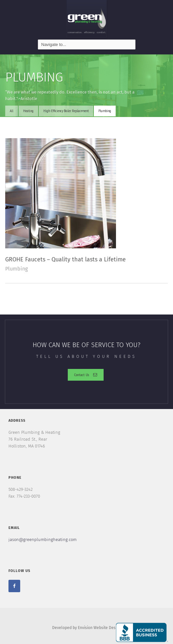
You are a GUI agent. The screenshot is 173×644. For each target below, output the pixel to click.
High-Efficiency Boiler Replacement (66, 111)
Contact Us (86, 375)
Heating (28, 111)
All (12, 111)
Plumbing (105, 111)
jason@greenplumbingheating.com (43, 540)
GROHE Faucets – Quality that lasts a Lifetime (65, 259)
